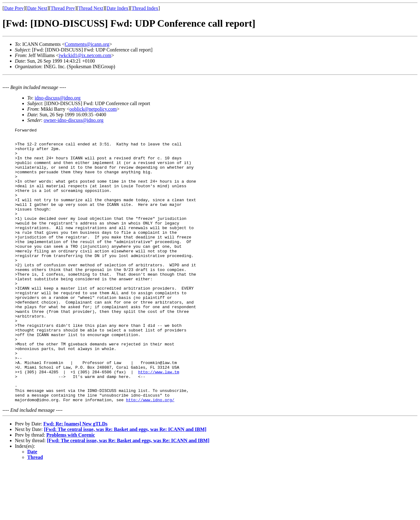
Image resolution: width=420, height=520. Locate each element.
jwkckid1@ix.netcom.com (85, 55)
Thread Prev (63, 8)
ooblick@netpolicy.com (93, 109)
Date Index (118, 8)
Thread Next (91, 8)
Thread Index (145, 8)
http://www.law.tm (159, 421)
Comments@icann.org (87, 44)
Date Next (37, 8)
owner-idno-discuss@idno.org (74, 120)
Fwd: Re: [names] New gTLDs (75, 479)
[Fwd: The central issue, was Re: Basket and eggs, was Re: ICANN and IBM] (125, 484)
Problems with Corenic (71, 490)
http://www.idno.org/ (150, 455)
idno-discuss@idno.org (58, 98)
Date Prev (14, 8)
